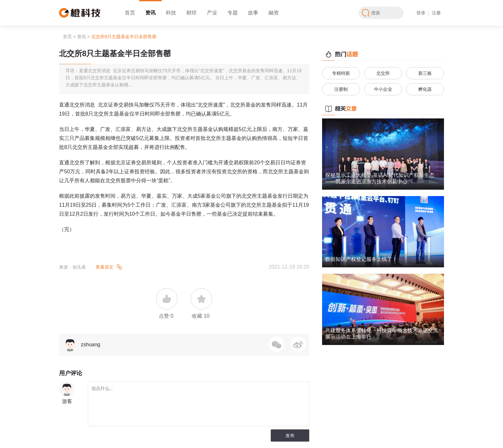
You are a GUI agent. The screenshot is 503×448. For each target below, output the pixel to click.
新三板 (425, 73)
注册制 (341, 89)
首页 (130, 13)
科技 (171, 13)
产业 (212, 13)
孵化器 (425, 89)
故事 (253, 13)
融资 (274, 13)
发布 (290, 435)
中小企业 (383, 89)
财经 (192, 13)
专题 (233, 13)
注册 (436, 13)
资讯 (150, 13)
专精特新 (341, 73)
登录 (421, 13)
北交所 (383, 73)
